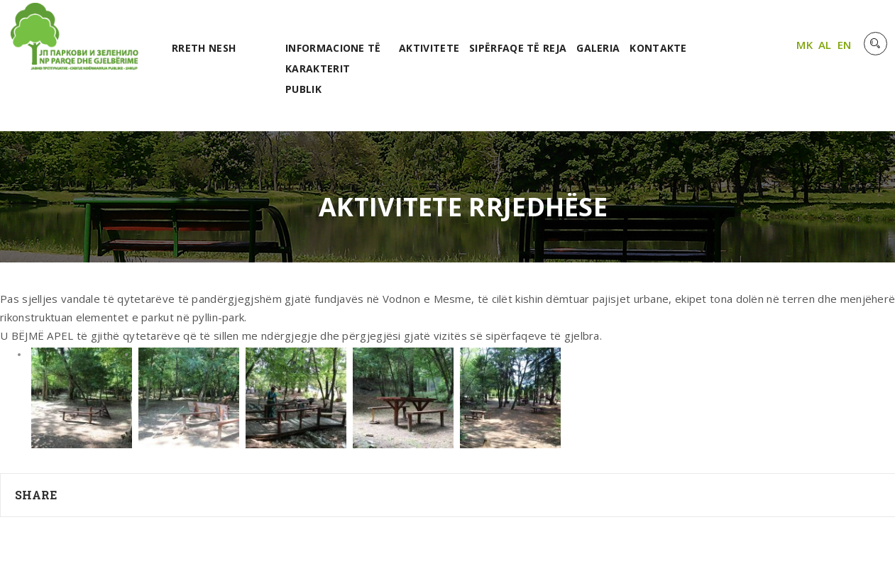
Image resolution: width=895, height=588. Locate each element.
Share (36, 495)
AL (825, 45)
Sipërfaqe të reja (518, 48)
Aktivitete (429, 48)
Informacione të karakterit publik (333, 68)
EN (845, 45)
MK (805, 45)
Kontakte (658, 48)
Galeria (598, 48)
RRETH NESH (204, 48)
